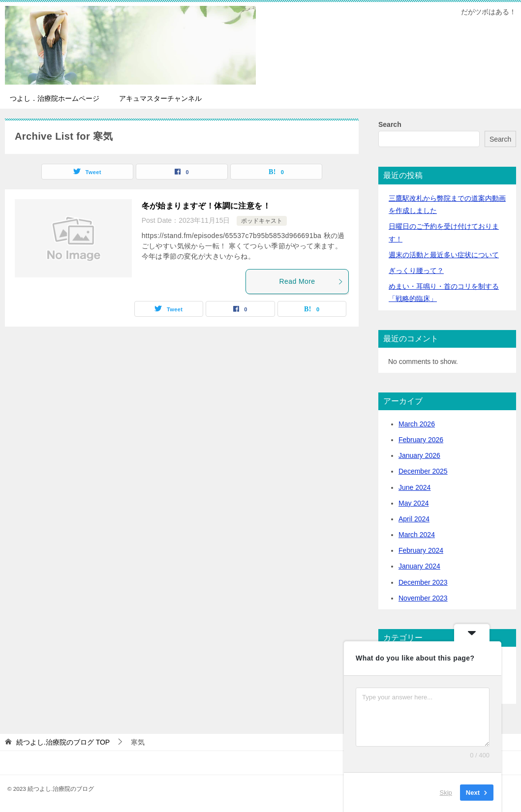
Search (390, 124)
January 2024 (419, 566)
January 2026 (419, 455)
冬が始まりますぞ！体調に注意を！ (206, 206)
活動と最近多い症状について (444, 255)
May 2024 (414, 503)
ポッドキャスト (262, 221)
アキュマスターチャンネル (160, 98)
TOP (63, 742)
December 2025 (423, 471)
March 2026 (417, 424)
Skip (446, 792)
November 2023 (423, 598)
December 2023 (423, 582)
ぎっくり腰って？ (416, 271)
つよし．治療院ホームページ (55, 98)
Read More (311, 281)
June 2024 (414, 487)
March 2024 (417, 535)
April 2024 (414, 519)
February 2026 (421, 440)
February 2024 (421, 550)
